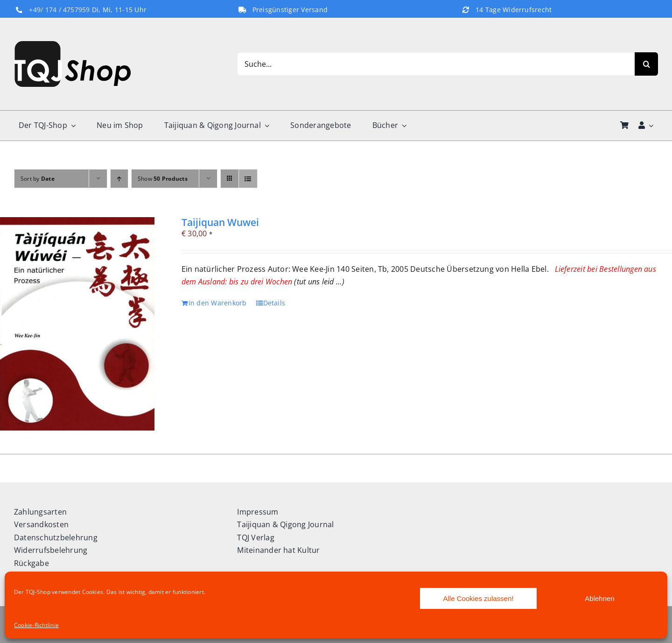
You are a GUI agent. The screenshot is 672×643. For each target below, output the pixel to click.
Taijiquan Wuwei (220, 222)
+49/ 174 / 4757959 (59, 10)
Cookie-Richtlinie (36, 625)
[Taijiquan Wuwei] (77, 324)
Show (163, 179)
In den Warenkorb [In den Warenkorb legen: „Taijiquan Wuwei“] (218, 303)
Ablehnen (599, 598)
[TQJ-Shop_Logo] (72, 45)
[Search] (646, 64)
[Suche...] (436, 64)
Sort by (38, 179)
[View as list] (248, 179)
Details (274, 303)
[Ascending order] (119, 179)
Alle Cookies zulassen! (479, 598)
